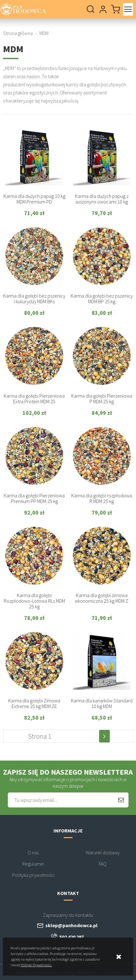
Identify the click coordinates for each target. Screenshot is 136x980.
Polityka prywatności (33, 875)
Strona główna (18, 33)
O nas (33, 852)
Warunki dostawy (103, 852)
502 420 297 (72, 937)
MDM (44, 33)
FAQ (103, 864)
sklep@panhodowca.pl (71, 925)
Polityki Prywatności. (37, 965)
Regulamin (33, 864)
